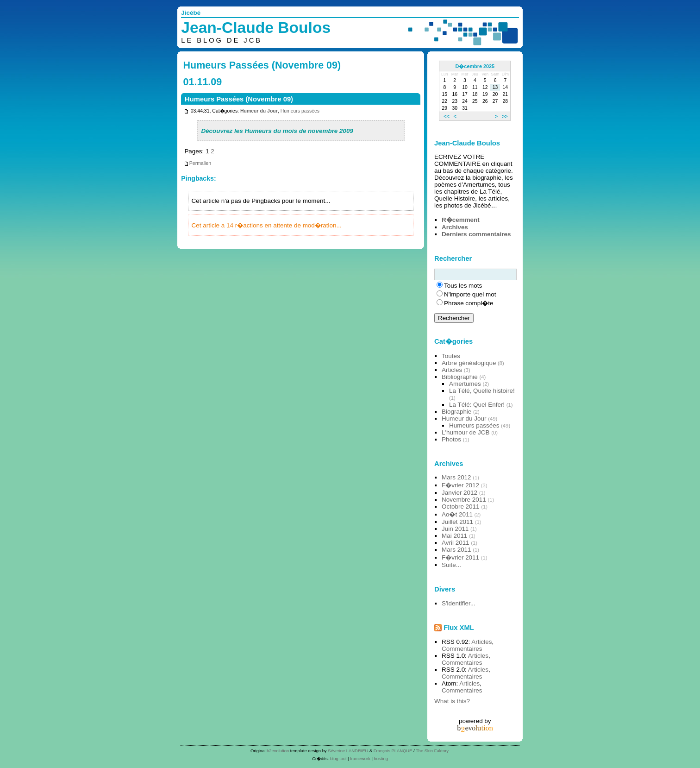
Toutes (451, 356)
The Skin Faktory (432, 751)
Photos (451, 439)
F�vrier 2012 (460, 485)
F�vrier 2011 (460, 557)
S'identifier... (459, 603)
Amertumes (465, 384)
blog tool (338, 759)
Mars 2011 (456, 550)
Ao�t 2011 (457, 514)
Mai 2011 (454, 536)
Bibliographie (460, 377)
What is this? (452, 701)
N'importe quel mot (470, 294)
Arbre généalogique (469, 363)
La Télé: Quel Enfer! (477, 405)
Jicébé (191, 13)
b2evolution (278, 751)
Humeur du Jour (259, 111)
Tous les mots (463, 286)
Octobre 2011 (460, 507)
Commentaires (462, 649)
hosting (381, 759)
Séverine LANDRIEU (348, 751)
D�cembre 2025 (475, 66)
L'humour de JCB (466, 432)
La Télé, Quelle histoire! (482, 391)
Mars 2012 (456, 477)
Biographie (456, 412)
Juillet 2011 (457, 522)
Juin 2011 (455, 529)
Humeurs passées (300, 111)
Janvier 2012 (459, 493)
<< (447, 116)
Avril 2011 (456, 543)
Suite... (451, 565)
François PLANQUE (393, 751)
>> (505, 116)
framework (360, 759)
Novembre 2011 (464, 500)
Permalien (197, 163)
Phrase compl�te (469, 303)
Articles (452, 370)
